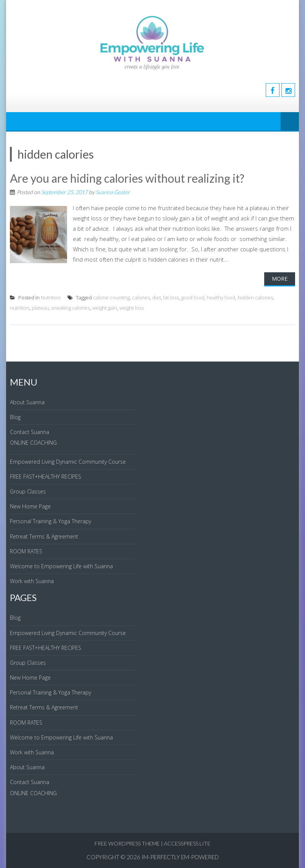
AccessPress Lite (187, 843)
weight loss (132, 308)
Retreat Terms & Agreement (44, 536)
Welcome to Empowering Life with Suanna (61, 566)
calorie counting (111, 297)
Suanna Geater (113, 192)
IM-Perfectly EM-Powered (180, 857)
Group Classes (28, 491)
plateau (40, 308)
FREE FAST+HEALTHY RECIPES (46, 477)
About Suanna (27, 402)
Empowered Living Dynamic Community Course (68, 462)
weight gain (105, 308)
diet (157, 297)
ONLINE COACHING (33, 443)
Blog (15, 417)
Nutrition (51, 297)
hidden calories (255, 297)
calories (141, 297)
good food (193, 297)
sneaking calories (71, 308)
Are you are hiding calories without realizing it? (127, 178)
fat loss (171, 297)
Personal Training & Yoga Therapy (51, 521)
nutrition (20, 308)
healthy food (221, 297)
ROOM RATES (26, 551)
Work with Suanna (32, 581)
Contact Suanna (30, 432)
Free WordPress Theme (127, 843)
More (280, 279)
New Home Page (30, 506)
